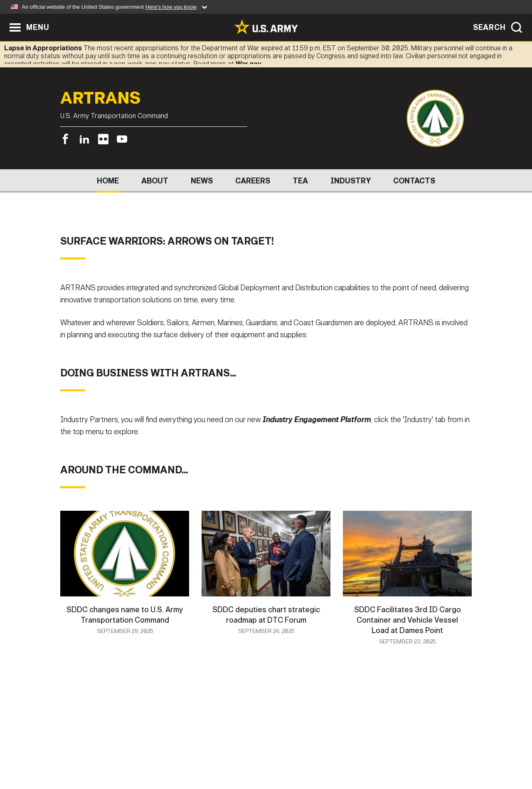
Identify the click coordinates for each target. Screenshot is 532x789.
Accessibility (273, 752)
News (202, 181)
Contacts (414, 181)
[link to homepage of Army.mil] (266, 27)
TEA (300, 181)
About (155, 181)
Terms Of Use (216, 752)
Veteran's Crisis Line (422, 752)
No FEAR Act (356, 752)
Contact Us (124, 752)
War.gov (249, 64)
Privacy (169, 752)
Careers (253, 181)
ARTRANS (101, 99)
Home (108, 181)
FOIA (317, 752)
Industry (351, 181)
